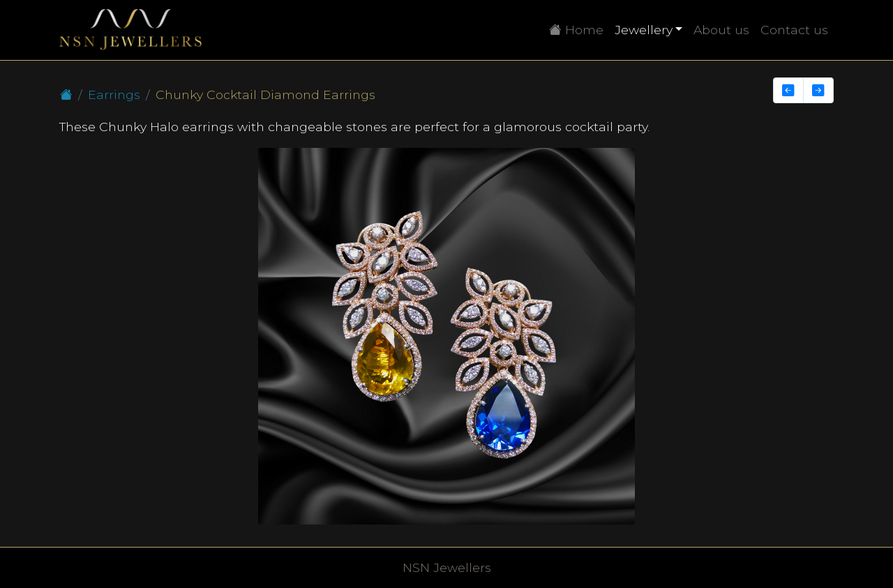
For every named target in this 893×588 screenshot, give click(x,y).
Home (579, 29)
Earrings (114, 95)
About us (721, 30)
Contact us (794, 30)
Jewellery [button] (644, 30)
